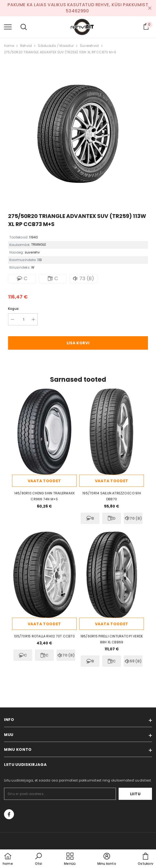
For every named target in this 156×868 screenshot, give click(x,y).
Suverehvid (89, 46)
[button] (38, 859)
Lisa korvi (78, 343)
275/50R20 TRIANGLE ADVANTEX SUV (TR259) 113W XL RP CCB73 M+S (60, 52)
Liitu (135, 794)
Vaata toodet (44, 481)
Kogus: (14, 309)
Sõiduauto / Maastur (56, 46)
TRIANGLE (39, 244)
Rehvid (26, 46)
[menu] (8, 27)
